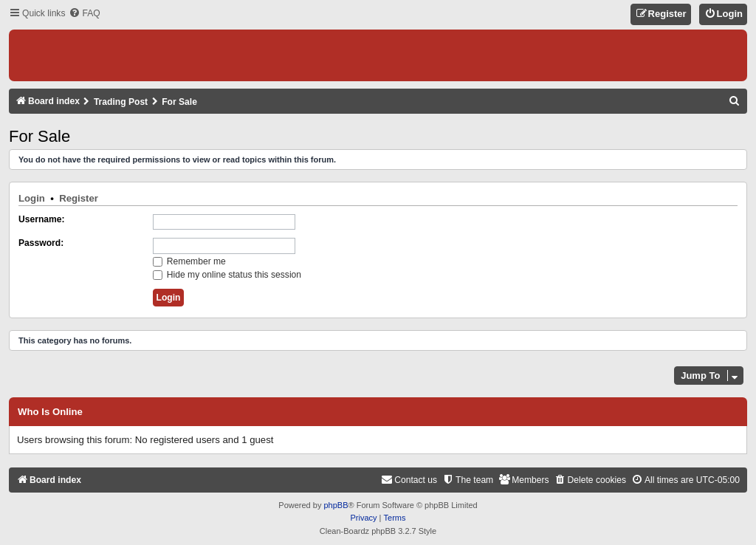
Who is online (50, 412)
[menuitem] (84, 14)
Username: (42, 219)
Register (79, 198)
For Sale (39, 136)
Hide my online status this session (227, 275)
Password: (41, 243)
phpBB (336, 505)
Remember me (189, 261)
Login (32, 198)
